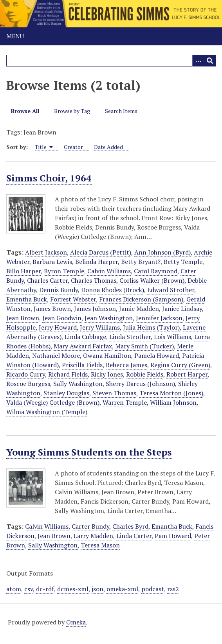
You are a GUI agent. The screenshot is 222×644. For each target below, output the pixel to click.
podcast (153, 589)
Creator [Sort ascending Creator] (73, 147)
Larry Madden (93, 536)
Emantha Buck (172, 526)
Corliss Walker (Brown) (152, 280)
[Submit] (210, 61)
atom (14, 589)
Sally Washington (78, 384)
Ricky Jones (107, 374)
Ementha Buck (27, 299)
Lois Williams (172, 337)
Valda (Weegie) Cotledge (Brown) (53, 402)
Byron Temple (64, 271)
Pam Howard (173, 536)
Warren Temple (125, 402)
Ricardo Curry (26, 374)
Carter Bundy (90, 526)
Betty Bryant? (141, 262)
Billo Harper (23, 271)
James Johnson (95, 309)
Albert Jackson (46, 252)
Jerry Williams (100, 327)
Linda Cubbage (85, 337)
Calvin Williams (109, 271)
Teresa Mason (100, 545)
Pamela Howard (157, 355)
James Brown (52, 309)
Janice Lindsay (182, 309)
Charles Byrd (130, 526)
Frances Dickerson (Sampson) (141, 299)
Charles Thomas (94, 280)
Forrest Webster (73, 299)
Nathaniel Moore (56, 355)
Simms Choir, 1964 (49, 178)
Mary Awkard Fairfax (83, 346)
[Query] (111, 61)
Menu (15, 36)
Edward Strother (171, 290)
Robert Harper (187, 374)
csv (29, 589)
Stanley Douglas (66, 393)
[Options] (198, 61)
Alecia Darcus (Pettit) (101, 252)
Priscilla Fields (82, 365)
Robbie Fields (145, 374)
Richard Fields (68, 374)
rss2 (173, 589)
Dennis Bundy (59, 290)
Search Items (121, 111)
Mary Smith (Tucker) (144, 346)
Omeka (76, 622)
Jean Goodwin (62, 318)
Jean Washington (109, 318)
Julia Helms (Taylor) (151, 327)
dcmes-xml (73, 589)
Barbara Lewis (52, 262)
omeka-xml (122, 589)
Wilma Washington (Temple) (47, 412)
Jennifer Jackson (159, 318)
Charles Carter (47, 280)
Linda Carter (134, 536)
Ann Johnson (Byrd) (162, 252)
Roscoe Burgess (28, 384)
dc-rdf (45, 589)
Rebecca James (126, 365)
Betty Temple (183, 262)
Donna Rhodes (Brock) (113, 290)
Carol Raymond (156, 271)
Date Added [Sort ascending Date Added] (108, 147)
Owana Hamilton (107, 355)
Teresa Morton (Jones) (171, 393)
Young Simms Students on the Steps (89, 452)
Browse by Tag (72, 111)
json (97, 589)
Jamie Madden (139, 309)
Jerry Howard (58, 327)
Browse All (25, 111)
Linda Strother (130, 337)
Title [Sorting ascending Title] (44, 147)
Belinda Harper (97, 262)
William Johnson (173, 402)
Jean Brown (23, 318)
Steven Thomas (114, 393)
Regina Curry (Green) (180, 365)
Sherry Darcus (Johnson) (140, 384)
